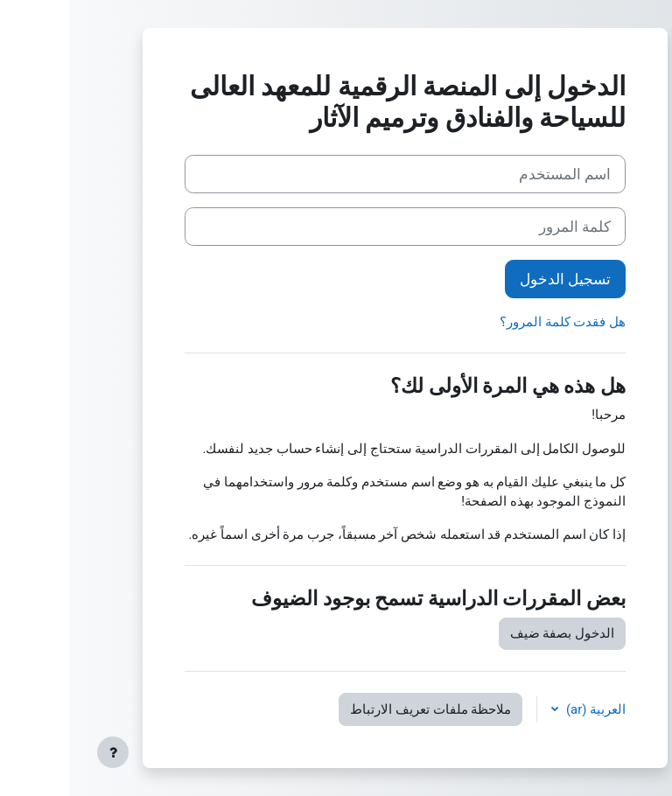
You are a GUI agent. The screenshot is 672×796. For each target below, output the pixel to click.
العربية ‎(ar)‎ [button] (525, 709)
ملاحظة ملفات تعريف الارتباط (361, 709)
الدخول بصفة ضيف (493, 633)
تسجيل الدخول (496, 279)
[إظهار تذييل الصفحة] (44, 752)
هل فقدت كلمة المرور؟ (493, 322)
